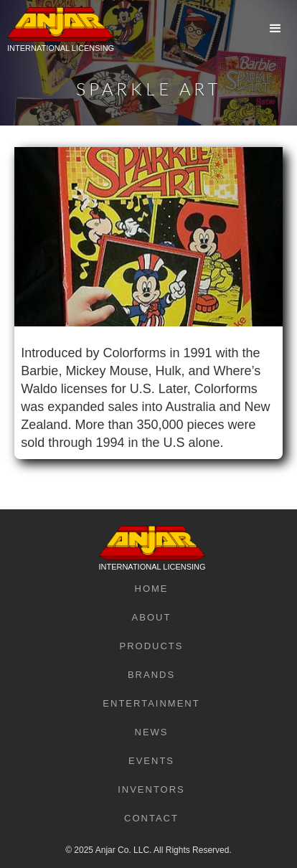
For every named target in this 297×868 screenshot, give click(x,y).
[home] (57, 40)
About (152, 617)
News (152, 732)
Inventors (151, 789)
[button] (275, 29)
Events (151, 761)
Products (152, 646)
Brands (151, 675)
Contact (151, 818)
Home (152, 589)
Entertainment (151, 703)
